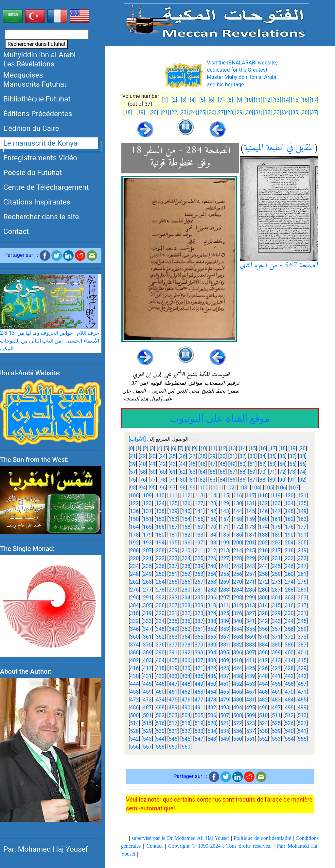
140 (186, 511)
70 (262, 472)
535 (225, 731)
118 (264, 496)
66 (222, 472)
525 (276, 723)
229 (250, 558)
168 (186, 527)
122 (134, 503)
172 (238, 527)
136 (134, 511)
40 (143, 464)
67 (233, 472)
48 (222, 464)
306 (160, 605)
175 (276, 527)
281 (199, 590)
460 (160, 692)
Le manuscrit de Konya (40, 143)
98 (183, 488)
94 (143, 488)
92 (302, 480)
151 (147, 519)
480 (238, 700)
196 (186, 543)
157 (225, 519)
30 (222, 456)
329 (276, 613)
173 (250, 527)
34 (262, 456)
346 (134, 629)
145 (250, 511)
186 (238, 535)
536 (238, 731)
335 (173, 621)
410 (238, 660)
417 (147, 668)
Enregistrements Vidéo (40, 158)
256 (238, 574)
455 (276, 684)
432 (160, 676)
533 (199, 731)
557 (147, 747)
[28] (230, 112)
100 (204, 488)
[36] (305, 112)
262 (134, 582)
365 (199, 637)
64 (203, 472)
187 (250, 535)
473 (147, 700)
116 (238, 496)
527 (302, 723)
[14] (286, 100)
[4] (193, 100)
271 (250, 582)
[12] (267, 100)
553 (276, 739)
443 (302, 676)
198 (212, 543)
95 (153, 488)
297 (225, 598)
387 (302, 645)
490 (186, 708)
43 (173, 464)
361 (147, 637)
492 (212, 708)
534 (212, 731)
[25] (202, 112)
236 (160, 566)
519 (199, 723)
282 (212, 590)
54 (282, 464)
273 (276, 582)
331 (302, 613)
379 (199, 645)
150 (134, 519)
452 (238, 684)
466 (238, 692)
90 (282, 480)
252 (186, 574)
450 (212, 684)
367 (225, 637)
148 (289, 511)
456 (289, 684)
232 (289, 558)
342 (264, 621)
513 (302, 715)
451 (225, 684)
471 (302, 692)
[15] (295, 100)
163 (302, 519)
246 (289, 566)
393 (199, 653)
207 (147, 550)
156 (212, 519)
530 (160, 731)
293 (173, 598)
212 (212, 550)
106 (282, 488)
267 (199, 582)
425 (250, 668)
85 (233, 480)
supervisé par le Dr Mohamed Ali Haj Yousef (181, 838)
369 (250, 637)
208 (160, 550)
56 (302, 464)
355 (250, 629)
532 (186, 731)
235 (147, 566)
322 (186, 613)
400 (289, 653)
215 (250, 550)
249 (147, 574)
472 (134, 700)
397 (250, 653)
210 (186, 550)
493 (225, 708)
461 (173, 692)
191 (302, 535)
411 (250, 660)
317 (302, 605)
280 (186, 590)
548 (212, 739)
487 (147, 708)
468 (264, 692)
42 (163, 464)
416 (134, 668)
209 (173, 550)
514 (134, 723)
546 (186, 739)
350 (186, 629)
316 (289, 605)
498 (289, 708)
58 (143, 472)
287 (276, 590)
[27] (221, 112)
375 (147, 645)
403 (147, 660)
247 (302, 566)
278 (160, 590)
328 (264, 613)
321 (173, 613)
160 (264, 519)
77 (153, 480)
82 (203, 480)
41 (153, 464)
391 (173, 653)
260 (289, 574)
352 (212, 629)
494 (238, 708)
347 (147, 629)
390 (160, 653)
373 (302, 637)
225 (199, 558)
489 (173, 708)
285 (250, 590)
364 (186, 637)
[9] (239, 100)
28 (203, 456)
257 (250, 574)
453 (250, 684)
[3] (183, 100)
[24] (193, 112)
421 (199, 668)
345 (302, 621)
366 (212, 637)
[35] (295, 112)
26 (183, 456)
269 (225, 582)
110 (160, 496)
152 (160, 519)
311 (225, 605)
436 (212, 676)
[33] (277, 112)
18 (283, 448)
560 (186, 747)
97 (173, 488)
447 (173, 684)
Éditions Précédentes (38, 114)
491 (199, 708)
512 (289, 715)
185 (225, 535)
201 (250, 543)
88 (262, 480)
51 (253, 464)
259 (276, 574)
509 (250, 715)
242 (238, 566)
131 (250, 503)
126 (186, 503)
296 (212, 598)
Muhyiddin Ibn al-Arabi (39, 55)
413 (276, 660)
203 (276, 543)
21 (133, 456)
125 (173, 503)
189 (276, 535)
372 (289, 637)
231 (276, 558)
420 (186, 668)
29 (213, 456)
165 (147, 527)
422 (212, 668)
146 (264, 511)
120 (289, 496)
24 (163, 456)
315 (276, 605)
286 (264, 590)
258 (264, 574)
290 (134, 598)
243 (250, 566)
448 (186, 684)
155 (199, 519)
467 (250, 692)
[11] (258, 100)
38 (302, 456)
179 (147, 535)
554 (289, 739)
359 (302, 629)
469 (276, 692)
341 (250, 621)
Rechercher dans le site (41, 217)
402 (134, 660)
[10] (249, 100)
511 (276, 715)
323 (199, 613)
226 (212, 558)
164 (134, 527)
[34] (286, 112)
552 (264, 739)
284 (238, 590)
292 (160, 598)
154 (186, 519)
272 (264, 582)
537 (250, 731)
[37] (314, 112)
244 (264, 566)
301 (276, 598)
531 (173, 731)
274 (289, 582)
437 (225, 676)
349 (173, 629)
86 (242, 480)
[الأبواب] (137, 439)
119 (276, 496)
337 (199, 621)
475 (173, 700)
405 (173, 660)
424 (238, 668)
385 (276, 645)
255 (225, 574)
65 (213, 472)
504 (186, 715)
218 (289, 550)
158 (238, 519)
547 (199, 739)
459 (147, 692)
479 (225, 700)
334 (160, 621)
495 (250, 708)
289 (302, 590)
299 (250, 598)
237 (173, 566)
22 (143, 456)
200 (238, 543)
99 (193, 488)
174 (264, 527)
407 (199, 660)
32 (242, 456)
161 (276, 519)
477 (199, 700)
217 (276, 550)
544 (160, 739)
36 (282, 456)
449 (199, 684)
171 (225, 527)
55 (292, 464)
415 (302, 660)
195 (173, 543)
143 (225, 511)
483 (276, 700)
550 (238, 739)
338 (212, 621)
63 (193, 472)
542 (134, 739)
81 (193, 480)
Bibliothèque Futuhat (37, 99)
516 (160, 723)
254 (212, 574)
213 (225, 550)
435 (199, 676)
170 (212, 527)
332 (134, 621)
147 (276, 511)
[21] (165, 112)
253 (199, 574)
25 (173, 456)
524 (264, 723)
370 (264, 637)
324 (212, 613)
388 (134, 653)
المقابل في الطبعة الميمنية (279, 148)
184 (212, 535)
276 (134, 590)
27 (193, 456)
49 (233, 464)
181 (173, 535)
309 (199, 605)
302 (289, 598)
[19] (141, 112)
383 (250, 645)
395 (225, 653)
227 (225, 558)
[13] (277, 100)
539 (276, 731)
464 (212, 692)
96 (163, 488)
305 (147, 605)
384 (264, 645)
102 (230, 488)
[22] (174, 112)
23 (153, 456)
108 (134, 496)
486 (134, 708)
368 (238, 637)
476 (186, 700)
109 (147, 496)
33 (253, 456)
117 (250, 496)
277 (147, 590)
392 (186, 653)
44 (183, 464)
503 (173, 715)
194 (160, 543)
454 (264, 684)
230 (264, 558)
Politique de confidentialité (262, 838)
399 (276, 653)
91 (292, 480)
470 (289, 692)
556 (134, 747)
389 (147, 653)
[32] (267, 112)
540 (289, 731)
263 (147, 582)
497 (276, 708)
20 (303, 448)
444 (134, 684)
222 (160, 558)
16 (263, 448)
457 (302, 684)
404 (160, 660)
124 (160, 503)
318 (134, 613)
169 (199, 527)
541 (302, 731)
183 (199, 535)
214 (238, 550)
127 (199, 503)
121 (302, 496)
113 (199, 496)
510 (264, 715)
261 (302, 574)
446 (160, 684)
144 (238, 511)
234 (134, 566)
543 (147, 739)
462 (186, 692)
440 (264, 676)
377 (173, 645)
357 (276, 629)
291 (147, 598)
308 (186, 605)
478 (212, 700)
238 (186, 566)
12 (223, 448)
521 (225, 723)
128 (212, 503)
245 (276, 566)
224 (186, 558)
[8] (230, 100)
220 (134, 558)
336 (186, 621)
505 (199, 715)
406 (186, 660)
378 (186, 645)
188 (264, 535)
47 (213, 464)
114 (212, 496)
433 (173, 676)
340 (238, 621)
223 (173, 558)
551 (250, 739)
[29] (239, 112)
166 (160, 527)
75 (133, 480)
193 (147, 543)
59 (153, 472)
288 (289, 590)
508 (238, 715)
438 (238, 676)
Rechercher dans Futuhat (36, 44)
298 (238, 598)
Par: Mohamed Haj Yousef (46, 849)
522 (238, 723)
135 (302, 503)
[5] (202, 100)
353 (225, 629)
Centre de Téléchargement (46, 187)
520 (212, 723)
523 (250, 723)
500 (134, 715)
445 (147, 684)
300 (264, 598)
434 (186, 676)
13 (233, 448)
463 (199, 692)
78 (163, 480)
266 (186, 582)
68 (242, 472)
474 (160, 700)
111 (173, 496)
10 (203, 448)
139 (173, 511)
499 (302, 708)
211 (199, 550)
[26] (211, 112)
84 (222, 480)
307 (173, 605)
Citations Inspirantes (37, 202)
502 (160, 715)
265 (173, 582)
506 (212, 715)
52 (262, 464)
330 (289, 613)
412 (264, 660)
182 (186, 535)
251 (173, 574)
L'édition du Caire (31, 128)
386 (289, 645)
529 (147, 731)
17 (273, 448)
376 (160, 645)
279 (173, 590)
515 (147, 723)
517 (173, 723)
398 (264, 653)
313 (250, 605)
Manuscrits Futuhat (35, 84)
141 (199, 511)
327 (250, 613)
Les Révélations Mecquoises (29, 70)
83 (213, 480)
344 (289, 621)
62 (183, 472)
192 (134, 543)
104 (256, 488)
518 (186, 723)
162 (289, 519)
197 (199, 543)
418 (160, 668)
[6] (212, 100)
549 (225, 739)
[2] (174, 100)
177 (302, 527)
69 (253, 472)
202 (264, 543)
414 (289, 660)
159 (250, 519)
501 (147, 715)
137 (147, 511)
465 (225, 692)
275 (302, 582)
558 (160, 747)
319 (147, 613)
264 (160, 582)
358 (289, 629)
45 (193, 464)
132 (264, 503)
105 (269, 488)
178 (134, 535)
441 (276, 676)
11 (213, 448)
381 (225, 645)
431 (147, 676)
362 (160, 637)
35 (272, 456)
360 (134, 637)
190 (289, 535)
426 (264, 668)
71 (272, 472)
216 (264, 550)
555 (302, 739)
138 (160, 511)
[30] (249, 112)
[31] (258, 112)
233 (302, 558)
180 (160, 535)
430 (134, 676)
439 (250, 676)
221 (147, 558)
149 (302, 511)
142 (212, 511)
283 (225, 590)
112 (186, 496)
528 (134, 731)
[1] (165, 100)
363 (173, 637)
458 (134, 692)
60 (163, 472)
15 (253, 448)
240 (212, 566)
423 (225, 668)
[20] (154, 112)
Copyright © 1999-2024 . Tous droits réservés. (220, 846)
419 (173, 668)
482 (264, 700)
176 (289, 527)
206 (134, 550)
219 (302, 550)
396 (238, 653)
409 (225, 660)
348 (160, 629)
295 (199, 598)
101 (217, 488)
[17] (314, 100)
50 (242, 464)
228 (238, 558)
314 (264, 605)
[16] (305, 100)
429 (302, 668)
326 (238, 613)
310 (212, 605)
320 (160, 613)
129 (225, 503)
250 (160, 574)
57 (133, 472)
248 (134, 574)
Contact (16, 231)
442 (289, 676)
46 (203, 464)
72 (282, 472)
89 (272, 480)
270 (238, 582)
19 (293, 448)
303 (302, 598)
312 (238, 605)
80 (183, 480)
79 (173, 480)
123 (147, 503)
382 (238, 645)
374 (134, 645)
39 (133, 464)
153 (173, 519)
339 (225, 621)
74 (302, 472)
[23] (184, 112)
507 (225, 715)
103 (243, 488)
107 (294, 488)
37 (292, 456)
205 (302, 543)
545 (173, 739)
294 (186, 598)
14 (243, 448)
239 (199, 566)
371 (276, 637)
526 (289, 723)
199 (225, 543)
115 (225, 496)
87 (253, 480)
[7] (221, 100)
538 (264, 731)
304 (134, 605)
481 (250, 700)
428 (289, 668)
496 (264, 708)
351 (199, 629)
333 (147, 621)
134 (289, 503)
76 (143, 480)
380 (212, 645)
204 (289, 543)
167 (173, 527)
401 (302, 653)
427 (276, 668)
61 (173, 472)
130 (238, 503)
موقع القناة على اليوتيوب (220, 418)
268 (212, 582)
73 (292, 472)
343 (276, 621)
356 (264, 629)
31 (233, 456)
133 (276, 503)
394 (212, 653)
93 (133, 488)
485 (302, 700)
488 (160, 708)
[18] (128, 112)
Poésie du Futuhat (33, 172)
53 (272, 464)
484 (289, 700)
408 (212, 660)
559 (173, 747)
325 (225, 613)
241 (225, 566)
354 (238, 629)
